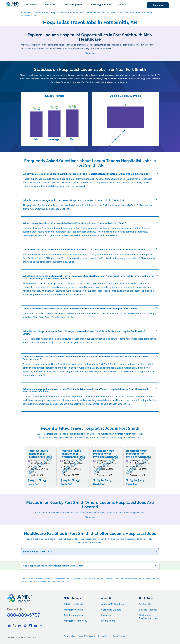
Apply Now (158, 5)
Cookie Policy (104, 636)
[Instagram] (41, 626)
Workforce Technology (75, 621)
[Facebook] (9, 626)
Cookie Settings (119, 636)
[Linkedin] (20, 626)
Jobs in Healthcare (73, 604)
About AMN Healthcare (114, 604)
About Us (123, 5)
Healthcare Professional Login (149, 617)
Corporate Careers (111, 610)
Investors (106, 615)
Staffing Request (148, 610)
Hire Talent (50, 5)
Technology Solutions (100, 5)
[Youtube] (36, 626)
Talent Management (73, 5)
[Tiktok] (30, 626)
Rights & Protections (87, 636)
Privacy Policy (69, 636)
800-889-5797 (24, 615)
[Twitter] (14, 626)
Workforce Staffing (74, 610)
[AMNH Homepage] (13, 4)
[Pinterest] (25, 626)
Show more (90, 53)
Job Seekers (31, 5)
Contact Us (145, 604)
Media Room (108, 621)
